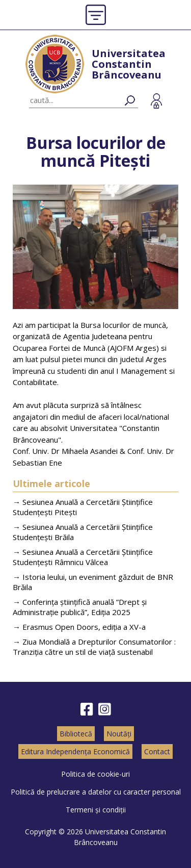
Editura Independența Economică (75, 751)
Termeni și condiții (96, 810)
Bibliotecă (76, 734)
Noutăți (119, 734)
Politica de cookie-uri (95, 774)
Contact (157, 751)
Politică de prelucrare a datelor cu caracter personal (96, 792)
